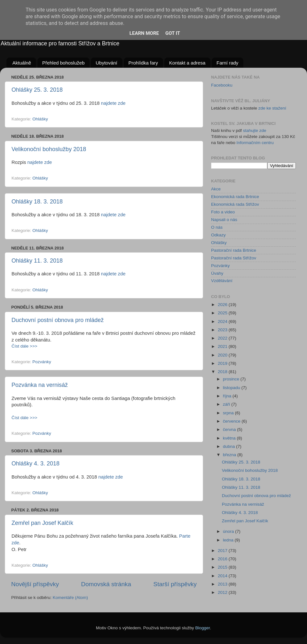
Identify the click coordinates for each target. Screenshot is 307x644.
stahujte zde (255, 130)
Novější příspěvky (35, 584)
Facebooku (222, 85)
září (227, 404)
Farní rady (227, 63)
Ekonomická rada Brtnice (235, 197)
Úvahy (217, 273)
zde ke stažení (272, 108)
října (228, 396)
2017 (223, 551)
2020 (223, 355)
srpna (229, 413)
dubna (229, 446)
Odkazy (218, 235)
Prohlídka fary (143, 63)
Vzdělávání (222, 281)
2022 (223, 338)
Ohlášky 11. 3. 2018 (37, 261)
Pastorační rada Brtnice (234, 250)
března (230, 455)
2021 (223, 346)
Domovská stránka (106, 584)
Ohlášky (40, 119)
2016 (223, 559)
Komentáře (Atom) (70, 598)
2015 (223, 567)
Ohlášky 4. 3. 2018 (35, 464)
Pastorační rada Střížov (234, 258)
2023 (223, 330)
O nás (217, 227)
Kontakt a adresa (187, 63)
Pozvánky (42, 362)
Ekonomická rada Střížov (235, 204)
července (232, 421)
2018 (223, 372)
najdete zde (113, 103)
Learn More (144, 33)
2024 (223, 322)
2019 (223, 363)
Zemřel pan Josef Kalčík (42, 523)
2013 (223, 584)
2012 (223, 592)
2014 (223, 576)
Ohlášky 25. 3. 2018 (37, 90)
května (230, 438)
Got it (173, 33)
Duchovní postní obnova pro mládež (58, 320)
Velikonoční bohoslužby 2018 (49, 149)
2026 (223, 305)
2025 (223, 313)
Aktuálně (22, 63)
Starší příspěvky (175, 584)
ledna (229, 540)
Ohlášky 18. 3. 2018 (37, 202)
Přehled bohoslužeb (63, 63)
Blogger (203, 628)
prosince (232, 379)
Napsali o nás (224, 220)
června (230, 429)
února (229, 531)
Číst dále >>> (24, 346)
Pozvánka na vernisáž (40, 385)
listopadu (232, 388)
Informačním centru (255, 143)
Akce (216, 189)
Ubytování (106, 63)
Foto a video (223, 212)
